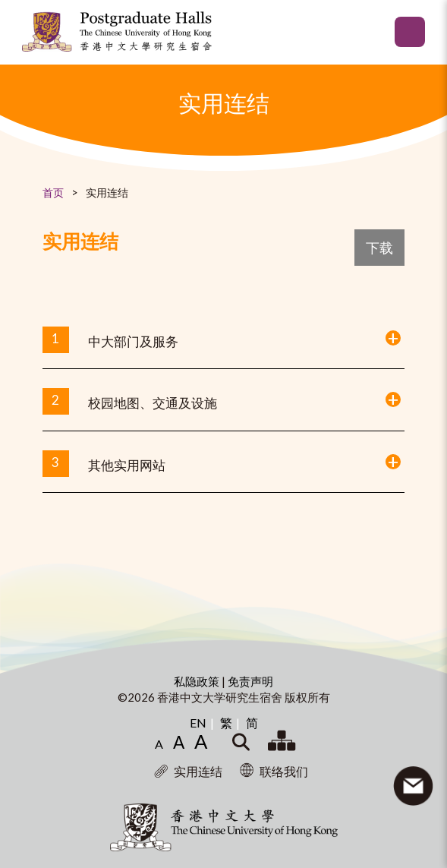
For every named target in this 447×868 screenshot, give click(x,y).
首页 (53, 193)
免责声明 (250, 681)
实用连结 (188, 771)
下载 (379, 248)
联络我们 (274, 771)
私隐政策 (198, 681)
